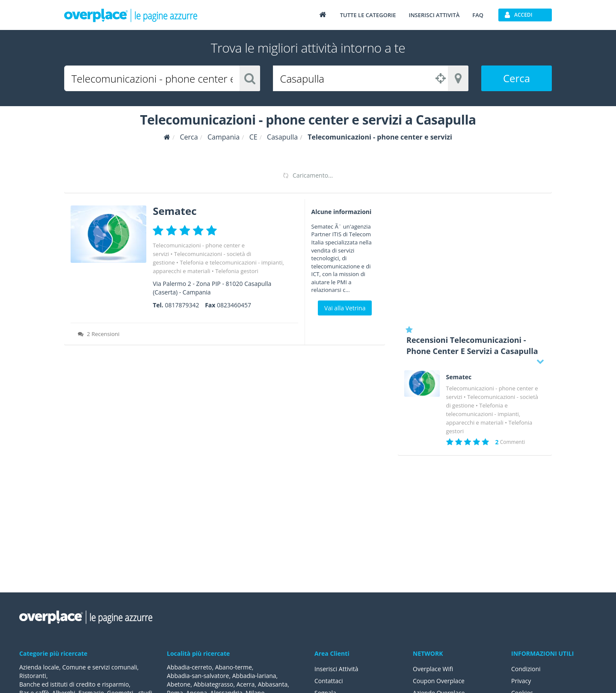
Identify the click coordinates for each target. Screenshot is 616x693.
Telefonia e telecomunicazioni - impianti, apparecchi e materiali (483, 414)
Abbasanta (273, 684)
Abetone (179, 684)
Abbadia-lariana (254, 676)
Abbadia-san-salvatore (198, 676)
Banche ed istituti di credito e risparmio (74, 684)
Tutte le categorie (368, 15)
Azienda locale (39, 667)
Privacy (521, 681)
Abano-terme (234, 667)
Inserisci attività (434, 15)
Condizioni (526, 669)
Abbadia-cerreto (189, 667)
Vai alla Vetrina (345, 308)
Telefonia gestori (237, 271)
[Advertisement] (475, 259)
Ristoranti (33, 676)
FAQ (478, 15)
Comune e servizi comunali (99, 667)
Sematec (175, 211)
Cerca (517, 78)
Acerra (246, 684)
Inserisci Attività (336, 669)
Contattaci (329, 681)
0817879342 (182, 305)
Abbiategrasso (213, 684)
